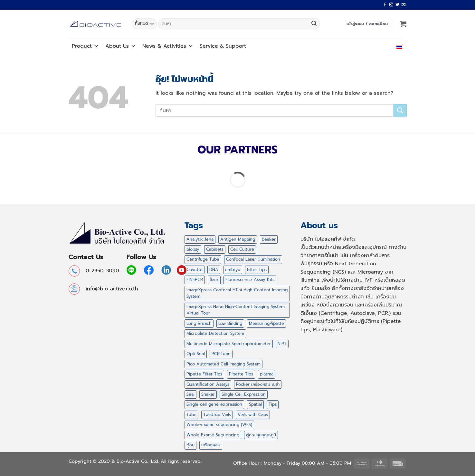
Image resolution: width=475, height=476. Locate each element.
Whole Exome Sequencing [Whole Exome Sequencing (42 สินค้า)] (213, 435)
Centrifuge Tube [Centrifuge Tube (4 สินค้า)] (203, 259)
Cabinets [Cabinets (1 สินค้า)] (215, 249)
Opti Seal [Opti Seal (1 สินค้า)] (196, 354)
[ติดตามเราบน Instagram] (391, 5)
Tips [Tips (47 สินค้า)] (273, 404)
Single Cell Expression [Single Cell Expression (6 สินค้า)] (244, 394)
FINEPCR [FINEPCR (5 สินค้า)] (195, 280)
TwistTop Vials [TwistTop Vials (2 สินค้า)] (217, 415)
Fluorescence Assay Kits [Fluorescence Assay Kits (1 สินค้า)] (250, 280)
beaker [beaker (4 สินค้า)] (269, 239)
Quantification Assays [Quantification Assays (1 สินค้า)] (208, 384)
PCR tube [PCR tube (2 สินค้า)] (221, 354)
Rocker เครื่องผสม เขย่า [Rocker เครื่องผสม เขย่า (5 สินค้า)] (258, 384)
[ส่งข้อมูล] (314, 24)
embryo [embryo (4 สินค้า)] (233, 270)
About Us (121, 46)
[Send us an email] (404, 5)
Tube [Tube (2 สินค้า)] (191, 415)
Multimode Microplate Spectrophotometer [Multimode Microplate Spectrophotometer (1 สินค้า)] (229, 344)
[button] (367, 24)
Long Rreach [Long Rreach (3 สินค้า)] (199, 323)
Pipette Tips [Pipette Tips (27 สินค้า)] (241, 374)
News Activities (168, 46)
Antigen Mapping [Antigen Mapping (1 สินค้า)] (238, 239)
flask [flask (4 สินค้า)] (214, 280)
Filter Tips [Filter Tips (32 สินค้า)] (257, 270)
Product (85, 46)
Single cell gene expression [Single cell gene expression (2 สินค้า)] (214, 404)
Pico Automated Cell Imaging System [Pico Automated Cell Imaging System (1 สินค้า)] (223, 364)
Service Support (223, 46)
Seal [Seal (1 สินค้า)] (190, 394)
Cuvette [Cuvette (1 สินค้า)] (195, 270)
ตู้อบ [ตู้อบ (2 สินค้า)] (190, 445)
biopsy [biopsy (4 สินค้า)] (193, 249)
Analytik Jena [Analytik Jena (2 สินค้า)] (200, 239)
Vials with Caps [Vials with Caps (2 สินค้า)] (253, 415)
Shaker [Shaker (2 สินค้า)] (208, 394)
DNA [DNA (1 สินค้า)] (214, 270)
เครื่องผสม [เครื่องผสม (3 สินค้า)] (211, 445)
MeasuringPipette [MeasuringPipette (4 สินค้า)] (266, 323)
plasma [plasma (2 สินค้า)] (267, 374)
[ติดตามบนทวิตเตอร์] (397, 5)
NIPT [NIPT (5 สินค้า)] (282, 344)
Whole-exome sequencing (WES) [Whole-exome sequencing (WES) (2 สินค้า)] (219, 425)
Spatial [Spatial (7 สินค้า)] (255, 404)
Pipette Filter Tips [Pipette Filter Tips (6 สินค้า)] (204, 374)
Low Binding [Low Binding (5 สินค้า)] (230, 323)
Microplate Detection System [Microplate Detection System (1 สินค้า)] (215, 333)
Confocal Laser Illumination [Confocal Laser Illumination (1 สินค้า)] (253, 259)
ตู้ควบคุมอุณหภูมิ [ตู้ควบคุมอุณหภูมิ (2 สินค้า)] (261, 435)
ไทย (398, 46)
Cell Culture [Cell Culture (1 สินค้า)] (242, 249)
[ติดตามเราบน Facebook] (385, 5)
